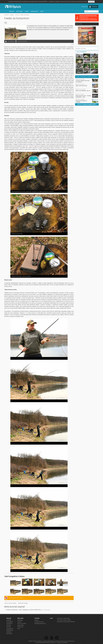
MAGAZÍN (12, 11)
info (72, 44)
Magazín (12, 15)
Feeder (9, 625)
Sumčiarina (10, 629)
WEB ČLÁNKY (20, 11)
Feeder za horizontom (25, 15)
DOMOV (7, 15)
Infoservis (10, 634)
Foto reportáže (22, 623)
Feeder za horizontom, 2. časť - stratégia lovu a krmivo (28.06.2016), (28, 610)
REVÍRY (27, 11)
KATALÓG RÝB (34, 11)
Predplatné (10, 622)
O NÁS (42, 11)
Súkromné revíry (40, 622)
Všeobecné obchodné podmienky (66, 622)
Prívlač (9, 627)
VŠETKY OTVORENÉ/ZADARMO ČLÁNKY (87, 104)
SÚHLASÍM (91, 2)
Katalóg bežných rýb (41, 623)
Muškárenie (10, 630)
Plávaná (9, 632)
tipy (6, 23)
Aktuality (21, 620)
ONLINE (9, 620)
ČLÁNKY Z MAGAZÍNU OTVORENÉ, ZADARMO (86, 77)
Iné (19, 629)
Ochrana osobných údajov (64, 620)
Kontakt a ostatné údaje (64, 618)
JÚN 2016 (17, 15)
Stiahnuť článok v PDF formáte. (16, 598)
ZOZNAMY (37, 618)
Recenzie (21, 627)
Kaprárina (10, 623)
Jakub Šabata (11, 41)
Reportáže (21, 625)
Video (20, 622)
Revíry (37, 620)
